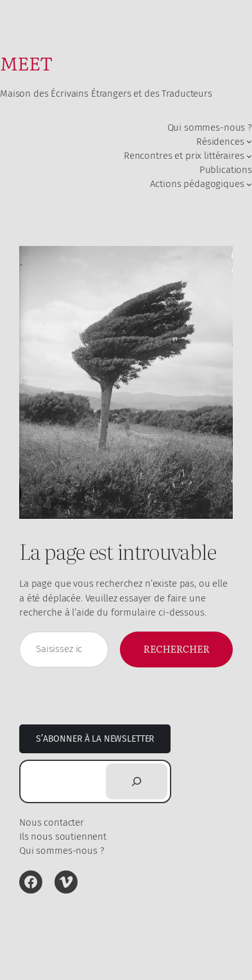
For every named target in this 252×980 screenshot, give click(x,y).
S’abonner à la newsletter (95, 739)
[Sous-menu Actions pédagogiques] (249, 184)
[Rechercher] (137, 781)
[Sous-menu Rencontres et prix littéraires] (249, 155)
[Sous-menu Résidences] (249, 141)
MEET (26, 62)
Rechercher (176, 649)
